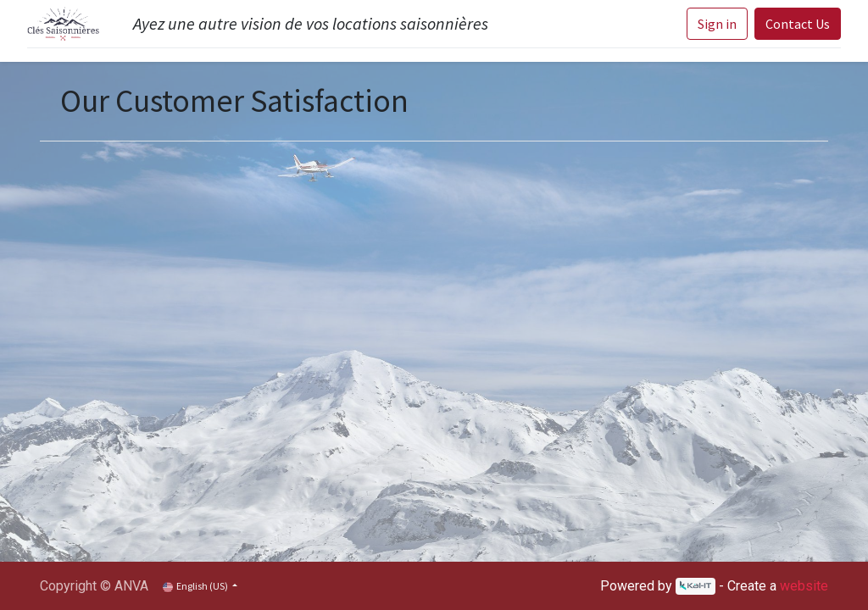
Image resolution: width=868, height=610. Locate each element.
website (804, 586)
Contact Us (798, 24)
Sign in (717, 24)
